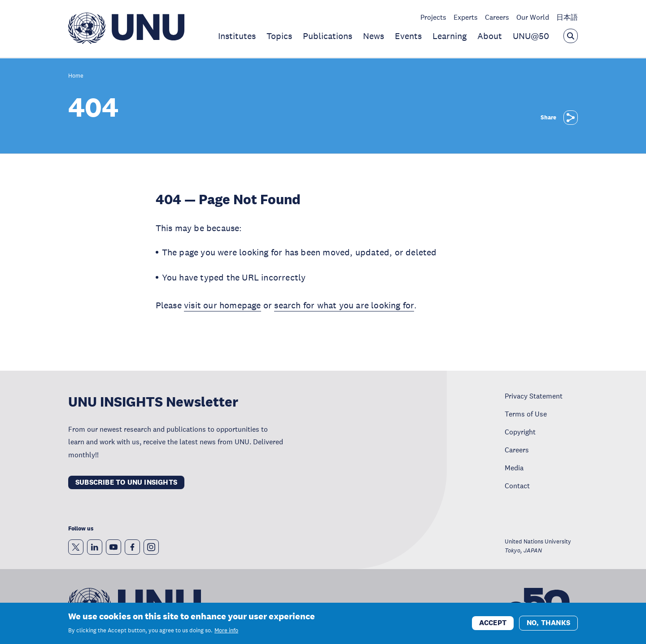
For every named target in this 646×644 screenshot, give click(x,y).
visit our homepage (223, 305)
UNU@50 (531, 36)
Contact (517, 486)
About (490, 36)
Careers (497, 17)
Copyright (520, 432)
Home (76, 76)
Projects (433, 17)
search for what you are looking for (344, 305)
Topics (279, 36)
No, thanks (548, 623)
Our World (533, 17)
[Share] (571, 118)
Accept (493, 623)
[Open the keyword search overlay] (571, 36)
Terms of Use (526, 414)
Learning (450, 36)
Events (408, 36)
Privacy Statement (534, 396)
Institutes (237, 36)
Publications (327, 36)
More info (226, 631)
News (373, 36)
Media (514, 468)
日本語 (567, 17)
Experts (466, 17)
